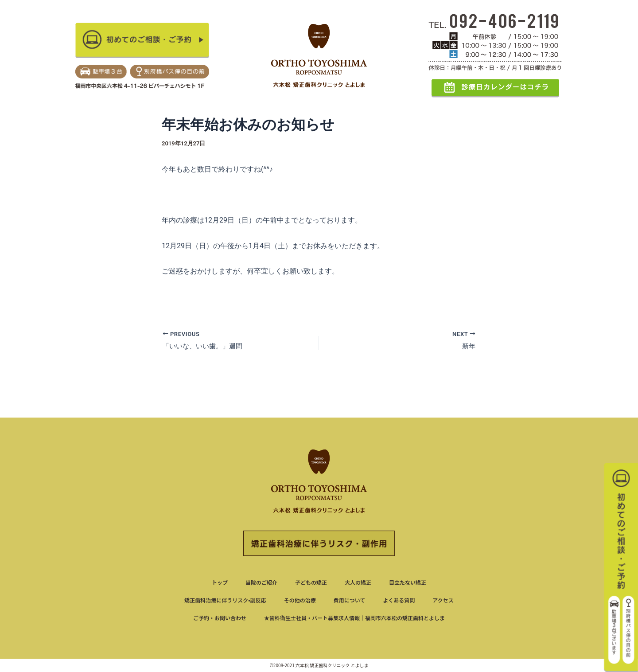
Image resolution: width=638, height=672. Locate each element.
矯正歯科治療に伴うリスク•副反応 (225, 600)
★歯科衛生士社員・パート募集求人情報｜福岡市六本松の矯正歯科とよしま (354, 618)
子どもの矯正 (311, 582)
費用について (350, 600)
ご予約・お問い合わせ (220, 618)
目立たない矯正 (408, 582)
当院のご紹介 (261, 582)
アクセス (443, 600)
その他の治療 (300, 600)
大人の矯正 (358, 582)
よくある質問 (399, 600)
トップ (220, 582)
